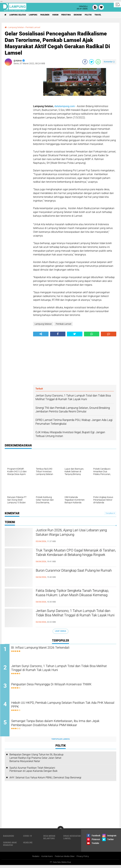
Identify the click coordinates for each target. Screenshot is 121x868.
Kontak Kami (46, 859)
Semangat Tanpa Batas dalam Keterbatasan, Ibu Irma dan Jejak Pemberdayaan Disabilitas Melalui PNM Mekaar (64, 726)
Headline (28, 845)
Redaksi (34, 859)
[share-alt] (41, 334)
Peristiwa (75, 15)
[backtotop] (60, 832)
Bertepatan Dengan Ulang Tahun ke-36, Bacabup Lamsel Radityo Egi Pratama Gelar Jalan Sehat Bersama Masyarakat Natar (36, 761)
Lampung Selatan (19, 15)
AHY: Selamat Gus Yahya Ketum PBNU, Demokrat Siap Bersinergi (45, 780)
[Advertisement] (17, 115)
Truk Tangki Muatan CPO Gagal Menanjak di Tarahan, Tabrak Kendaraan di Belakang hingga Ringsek (75, 556)
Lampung (37, 15)
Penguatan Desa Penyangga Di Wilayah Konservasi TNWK (59, 686)
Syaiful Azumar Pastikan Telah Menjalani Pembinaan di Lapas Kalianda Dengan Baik (33, 772)
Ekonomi (88, 15)
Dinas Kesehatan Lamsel (72, 840)
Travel (110, 15)
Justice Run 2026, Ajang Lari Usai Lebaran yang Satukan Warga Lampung (73, 533)
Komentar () (109, 62)
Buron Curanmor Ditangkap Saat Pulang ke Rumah (74, 574)
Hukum (62, 15)
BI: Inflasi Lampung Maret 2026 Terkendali (47, 648)
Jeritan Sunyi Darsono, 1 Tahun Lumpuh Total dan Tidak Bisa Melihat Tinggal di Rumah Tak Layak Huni (76, 617)
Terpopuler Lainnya (60, 742)
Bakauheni (9, 839)
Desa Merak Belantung (49, 840)
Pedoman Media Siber (65, 859)
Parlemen (50, 15)
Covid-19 (27, 839)
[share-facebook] (85, 62)
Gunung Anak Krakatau (10, 847)
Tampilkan (110, 513)
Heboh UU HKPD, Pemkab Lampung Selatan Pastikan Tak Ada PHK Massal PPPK (62, 707)
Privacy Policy (84, 859)
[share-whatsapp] (98, 62)
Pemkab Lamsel (35, 27)
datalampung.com (65, 106)
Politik (99, 15)
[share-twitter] (92, 62)
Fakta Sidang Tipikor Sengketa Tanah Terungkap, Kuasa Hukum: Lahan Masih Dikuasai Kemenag (71, 596)
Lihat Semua (60, 631)
